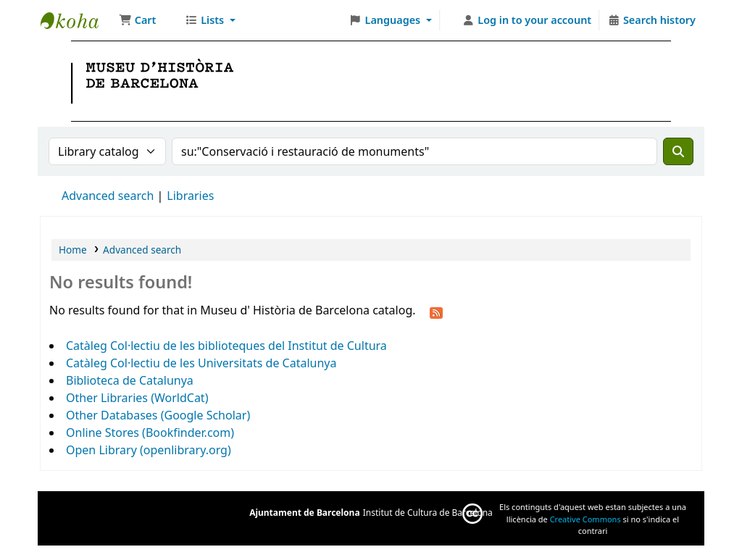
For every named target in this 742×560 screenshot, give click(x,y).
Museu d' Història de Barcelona (77, 20)
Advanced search (108, 196)
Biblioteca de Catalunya (130, 380)
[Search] (678, 151)
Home (73, 250)
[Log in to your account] (527, 20)
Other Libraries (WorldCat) (137, 398)
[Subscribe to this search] (436, 312)
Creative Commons (585, 519)
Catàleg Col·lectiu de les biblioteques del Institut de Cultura (226, 346)
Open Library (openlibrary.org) (149, 450)
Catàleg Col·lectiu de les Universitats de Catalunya (201, 363)
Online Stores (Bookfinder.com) (150, 432)
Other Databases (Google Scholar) (158, 415)
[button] (137, 20)
